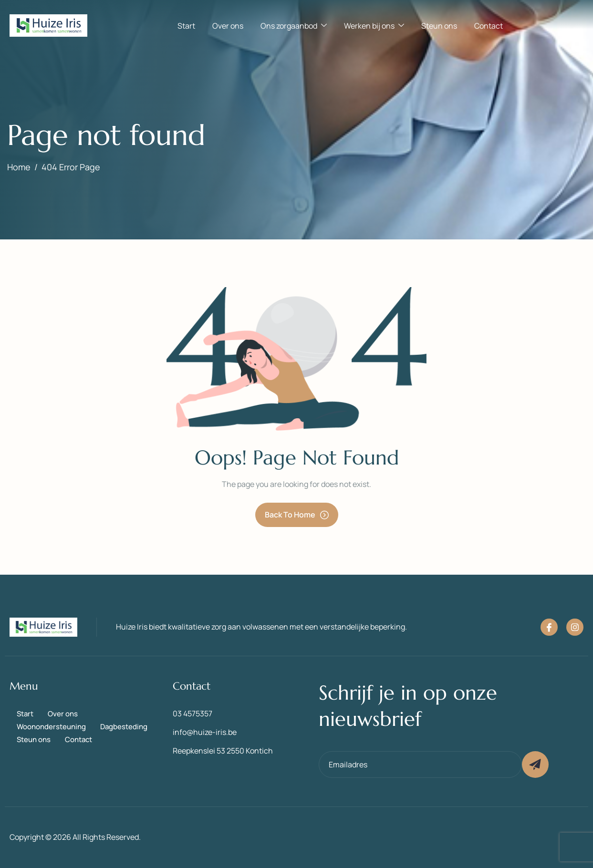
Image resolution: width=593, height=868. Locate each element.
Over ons (228, 26)
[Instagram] (575, 627)
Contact (489, 26)
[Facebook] (549, 627)
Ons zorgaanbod (294, 26)
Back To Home (297, 515)
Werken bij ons (374, 26)
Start (186, 26)
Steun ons (439, 26)
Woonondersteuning (51, 727)
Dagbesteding (124, 727)
